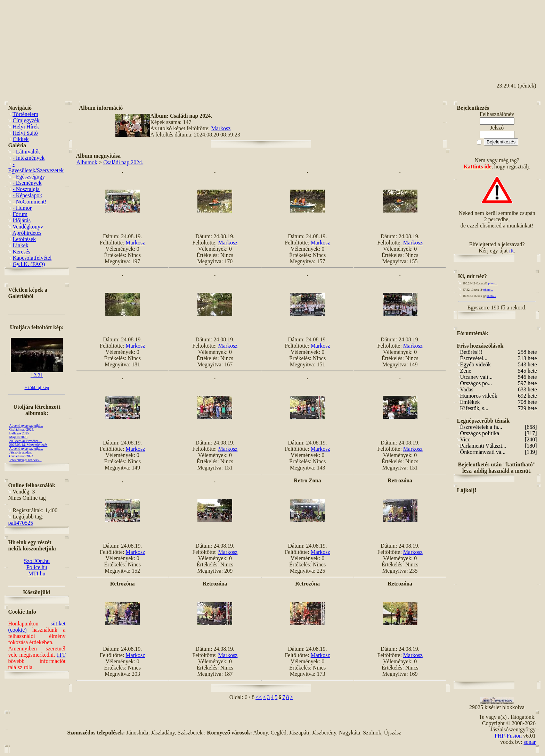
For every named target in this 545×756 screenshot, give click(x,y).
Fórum (20, 214)
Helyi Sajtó (25, 133)
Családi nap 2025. (22, 429)
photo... (493, 283)
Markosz (221, 128)
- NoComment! (29, 202)
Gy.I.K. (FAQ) (29, 264)
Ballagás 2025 (19, 433)
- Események (27, 183)
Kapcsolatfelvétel (32, 258)
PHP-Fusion (508, 736)
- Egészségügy (29, 177)
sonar (530, 742)
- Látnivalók (26, 152)
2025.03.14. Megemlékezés (28, 445)
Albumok (87, 162)
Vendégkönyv (28, 227)
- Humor (22, 208)
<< (259, 697)
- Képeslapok (27, 195)
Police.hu (37, 567)
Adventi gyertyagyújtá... (26, 426)
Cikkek (21, 139)
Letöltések (24, 239)
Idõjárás (22, 220)
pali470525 (21, 523)
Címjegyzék (26, 120)
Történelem (25, 114)
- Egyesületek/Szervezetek (36, 167)
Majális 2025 (18, 437)
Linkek (20, 245)
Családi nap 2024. (22, 456)
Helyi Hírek (26, 127)
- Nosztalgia (26, 189)
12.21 (37, 373)
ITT (61, 655)
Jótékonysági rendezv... (25, 460)
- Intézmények (29, 158)
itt (511, 251)
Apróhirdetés (27, 233)
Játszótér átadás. (20, 452)
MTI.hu (37, 574)
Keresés (21, 252)
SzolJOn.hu (37, 561)
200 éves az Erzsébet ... (25, 441)
